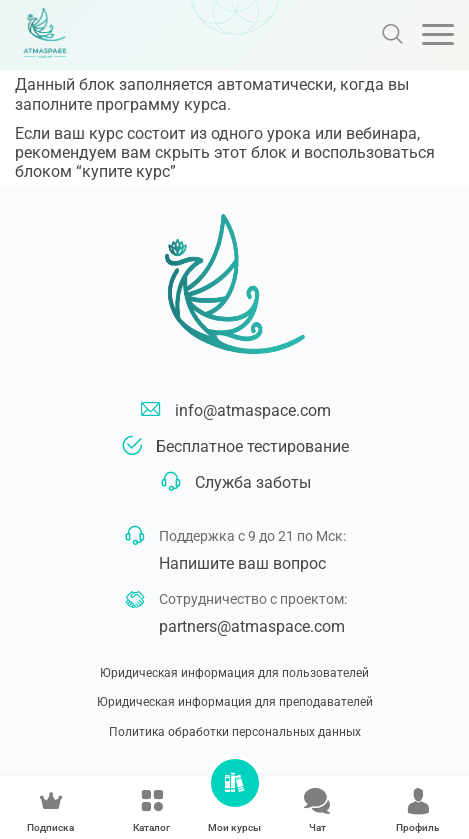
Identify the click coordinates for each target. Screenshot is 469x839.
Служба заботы (253, 482)
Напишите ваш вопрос (242, 563)
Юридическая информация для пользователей (234, 673)
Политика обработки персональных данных (235, 732)
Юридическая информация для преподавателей (235, 702)
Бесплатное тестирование (252, 446)
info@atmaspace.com (253, 410)
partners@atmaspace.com (252, 626)
